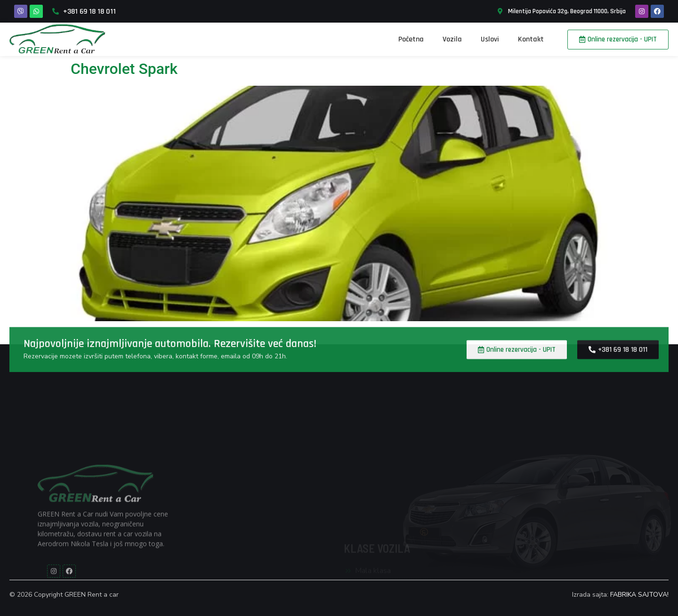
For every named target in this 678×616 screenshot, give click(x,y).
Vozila (452, 39)
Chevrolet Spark (124, 69)
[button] (618, 40)
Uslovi (490, 39)
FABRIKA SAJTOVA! (639, 595)
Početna (411, 39)
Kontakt (531, 39)
